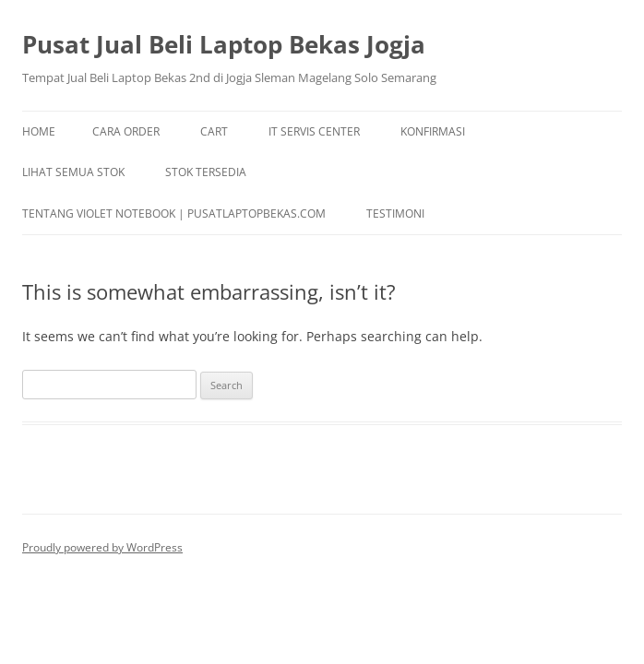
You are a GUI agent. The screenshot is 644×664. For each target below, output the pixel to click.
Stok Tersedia (206, 172)
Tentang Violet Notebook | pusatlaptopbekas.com (174, 213)
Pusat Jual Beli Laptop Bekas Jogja (224, 44)
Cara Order (126, 131)
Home (39, 131)
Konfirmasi (433, 131)
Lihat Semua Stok (73, 172)
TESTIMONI (395, 213)
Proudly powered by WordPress (102, 547)
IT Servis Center (314, 131)
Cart (214, 131)
